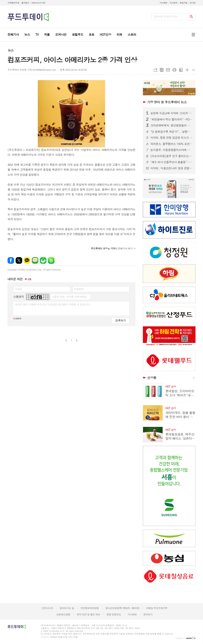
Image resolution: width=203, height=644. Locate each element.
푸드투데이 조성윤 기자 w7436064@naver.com (32, 70)
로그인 (193, 3)
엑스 (19, 260)
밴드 (51, 260)
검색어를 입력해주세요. (166, 16)
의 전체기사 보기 (112, 248)
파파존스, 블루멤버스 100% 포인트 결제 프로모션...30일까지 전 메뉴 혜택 (171, 144)
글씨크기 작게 (194, 70)
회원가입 (184, 3)
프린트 (174, 70)
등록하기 (120, 320)
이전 (66, 341)
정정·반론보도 (114, 614)
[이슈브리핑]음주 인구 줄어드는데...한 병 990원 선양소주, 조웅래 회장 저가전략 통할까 (171, 156)
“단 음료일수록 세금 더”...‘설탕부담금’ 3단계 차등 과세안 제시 (171, 132)
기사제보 (163, 3)
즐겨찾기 (25, 3)
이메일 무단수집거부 (157, 608)
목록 (162, 70)
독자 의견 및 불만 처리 (88, 614)
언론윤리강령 (63, 614)
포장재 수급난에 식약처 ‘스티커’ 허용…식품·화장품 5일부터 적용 (171, 113)
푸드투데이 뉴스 (167, 102)
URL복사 (155, 70)
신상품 (152, 378)
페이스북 (11, 260)
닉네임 (18, 289)
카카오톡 (27, 260)
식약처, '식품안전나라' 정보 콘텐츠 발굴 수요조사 (171, 168)
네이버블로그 (35, 260)
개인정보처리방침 (90, 608)
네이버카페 (43, 260)
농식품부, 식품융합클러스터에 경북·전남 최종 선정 (171, 150)
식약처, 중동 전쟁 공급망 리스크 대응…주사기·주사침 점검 (171, 138)
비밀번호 (79, 289)
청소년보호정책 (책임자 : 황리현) (122, 608)
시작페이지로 (13, 3)
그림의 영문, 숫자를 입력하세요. (69, 297)
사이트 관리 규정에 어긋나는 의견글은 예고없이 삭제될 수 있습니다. (53, 304)
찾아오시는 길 (67, 608)
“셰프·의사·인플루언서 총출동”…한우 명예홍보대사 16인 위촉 (171, 162)
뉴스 (11, 50)
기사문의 (173, 3)
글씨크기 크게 (187, 70)
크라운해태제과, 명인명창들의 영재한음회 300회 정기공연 (171, 125)
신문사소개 (47, 608)
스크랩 (181, 70)
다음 (77, 341)
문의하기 (148, 614)
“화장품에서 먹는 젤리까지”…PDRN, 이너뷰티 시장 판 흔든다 (171, 119)
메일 (168, 70)
